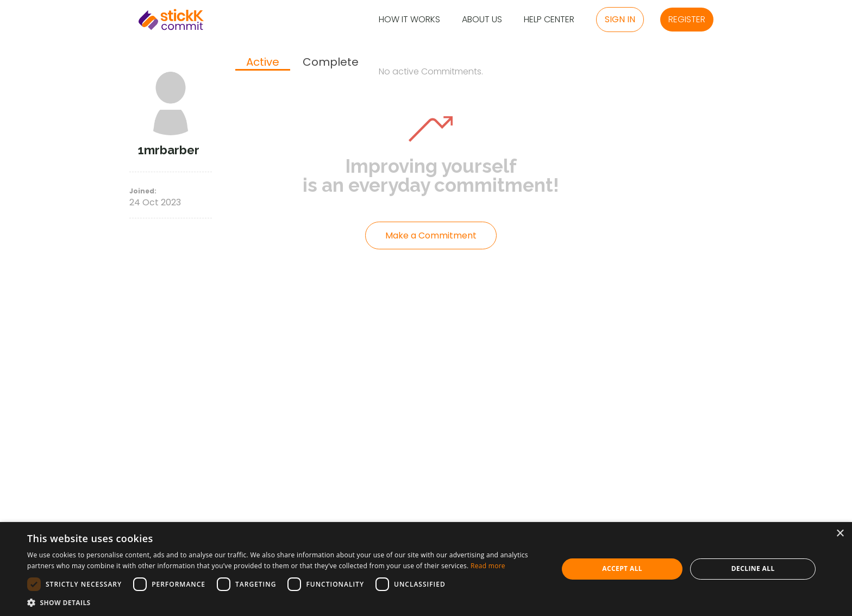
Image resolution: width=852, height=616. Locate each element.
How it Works (409, 20)
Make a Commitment (431, 235)
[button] (285, 602)
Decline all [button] (753, 568)
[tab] (263, 63)
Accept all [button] (622, 568)
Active (263, 62)
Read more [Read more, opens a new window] (488, 566)
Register (687, 19)
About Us (482, 20)
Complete (331, 62)
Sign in (620, 19)
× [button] (840, 534)
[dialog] (426, 569)
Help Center (549, 20)
